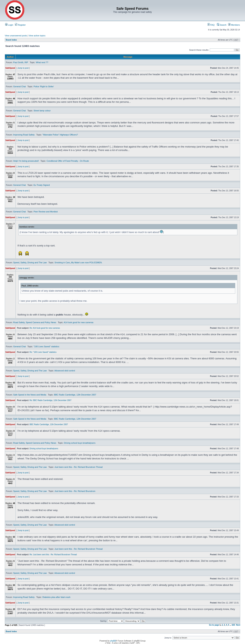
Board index (11, 40)
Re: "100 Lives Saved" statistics (43, 352)
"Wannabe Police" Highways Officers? (60, 135)
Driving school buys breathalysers (80, 443)
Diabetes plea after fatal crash (56, 597)
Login (9, 25)
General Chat (19, 86)
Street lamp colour (42, 111)
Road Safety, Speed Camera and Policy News (35, 322)
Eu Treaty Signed (42, 185)
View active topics (37, 36)
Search (222, 25)
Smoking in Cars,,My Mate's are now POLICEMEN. (78, 262)
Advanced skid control (65, 371)
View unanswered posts (16, 36)
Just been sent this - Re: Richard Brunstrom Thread (79, 467)
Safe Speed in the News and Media (30, 395)
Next (238, 625)
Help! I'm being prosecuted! (26, 161)
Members (234, 25)
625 (233, 625)
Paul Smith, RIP (21, 62)
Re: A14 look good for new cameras (45, 328)
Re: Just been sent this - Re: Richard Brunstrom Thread (53, 555)
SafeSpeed (10, 68)
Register (20, 25)
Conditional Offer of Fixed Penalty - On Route (68, 161)
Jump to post (23, 68)
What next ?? (42, 62)
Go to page (214, 625)
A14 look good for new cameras (79, 322)
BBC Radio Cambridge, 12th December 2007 (75, 395)
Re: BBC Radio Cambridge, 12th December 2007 (51, 400)
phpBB (113, 641)
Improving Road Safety (24, 135)
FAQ (211, 25)
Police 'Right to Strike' (44, 86)
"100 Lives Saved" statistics (46, 346)
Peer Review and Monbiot (46, 212)
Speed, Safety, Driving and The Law (30, 262)
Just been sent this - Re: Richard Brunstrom (75, 491)
